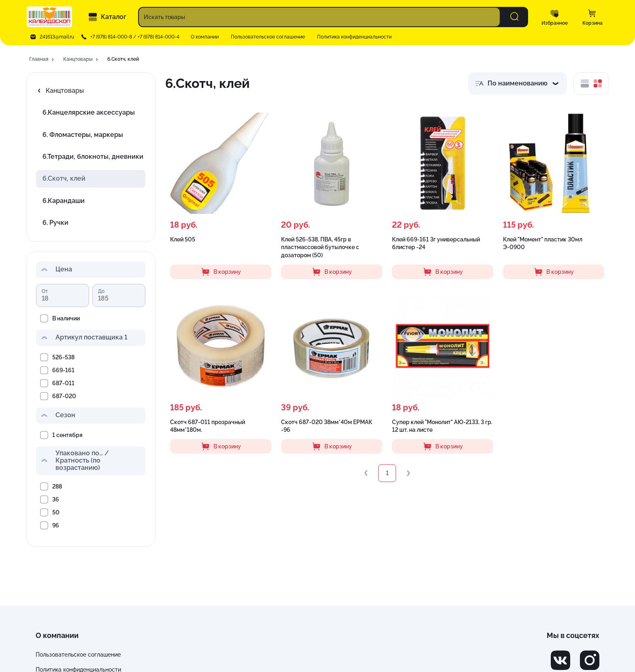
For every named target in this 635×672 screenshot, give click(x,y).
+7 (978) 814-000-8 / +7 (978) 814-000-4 (135, 37)
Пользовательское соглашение (268, 37)
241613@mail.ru (57, 37)
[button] (42, 60)
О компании (205, 37)
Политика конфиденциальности (354, 37)
